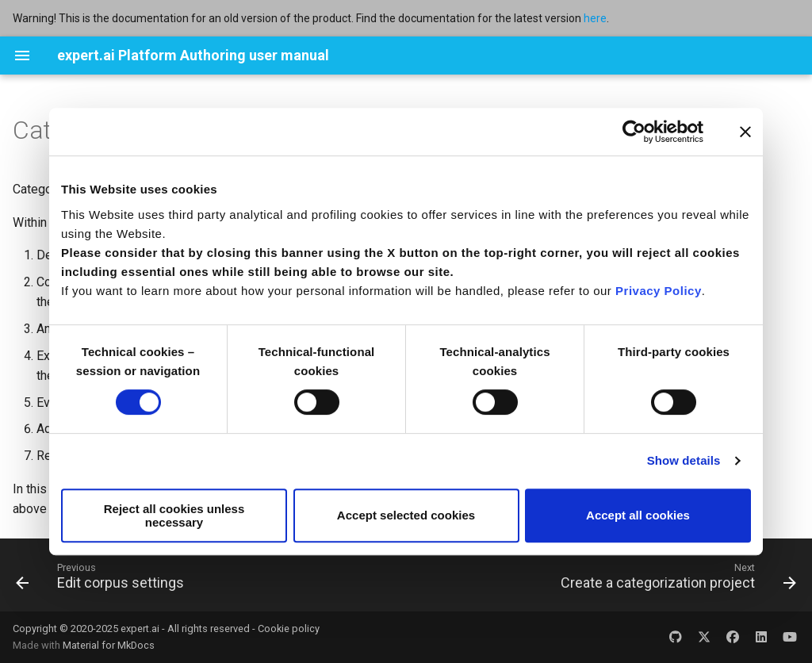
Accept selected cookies (406, 515)
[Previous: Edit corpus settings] (103, 580)
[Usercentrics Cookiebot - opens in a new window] (634, 132)
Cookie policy (289, 629)
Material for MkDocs (109, 645)
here (595, 18)
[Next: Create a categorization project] (675, 580)
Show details (684, 460)
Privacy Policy (659, 291)
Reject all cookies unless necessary (174, 515)
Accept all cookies (638, 515)
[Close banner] (745, 132)
